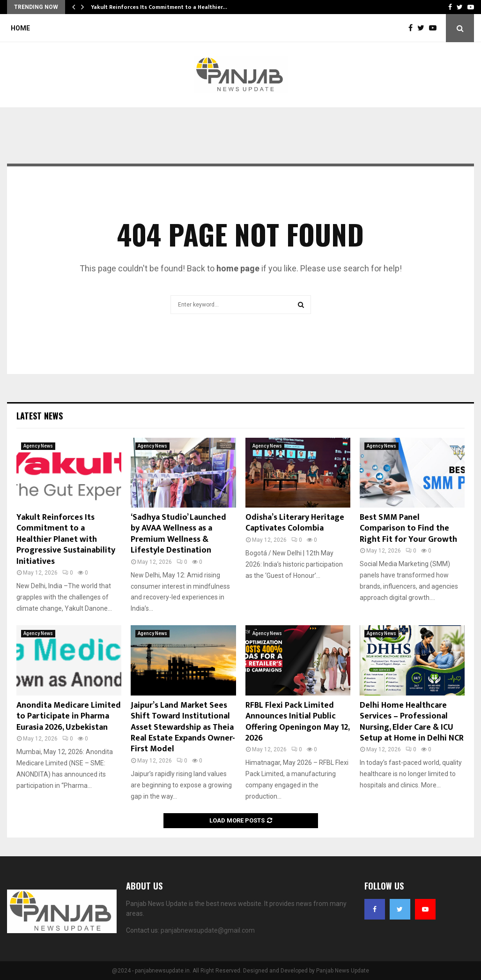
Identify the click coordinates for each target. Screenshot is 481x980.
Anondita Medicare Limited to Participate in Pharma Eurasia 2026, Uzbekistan (69, 716)
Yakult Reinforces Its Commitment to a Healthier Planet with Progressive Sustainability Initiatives (66, 539)
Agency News (38, 446)
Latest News (40, 416)
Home (20, 28)
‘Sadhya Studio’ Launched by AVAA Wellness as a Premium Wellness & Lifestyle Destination (178, 534)
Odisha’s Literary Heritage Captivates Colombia (295, 523)
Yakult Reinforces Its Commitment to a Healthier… (159, 7)
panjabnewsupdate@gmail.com (208, 930)
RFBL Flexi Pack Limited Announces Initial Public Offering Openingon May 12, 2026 (297, 722)
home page (238, 268)
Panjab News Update (343, 971)
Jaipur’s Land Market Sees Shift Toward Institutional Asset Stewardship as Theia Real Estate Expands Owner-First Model (183, 727)
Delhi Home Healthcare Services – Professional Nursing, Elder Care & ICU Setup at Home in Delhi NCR (412, 722)
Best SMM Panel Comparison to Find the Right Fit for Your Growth (408, 528)
